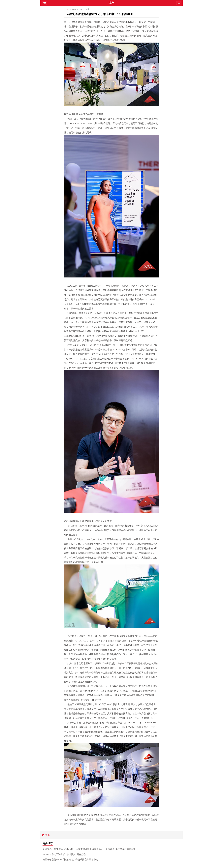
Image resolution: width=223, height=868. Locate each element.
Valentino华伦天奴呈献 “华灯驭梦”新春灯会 (64, 854)
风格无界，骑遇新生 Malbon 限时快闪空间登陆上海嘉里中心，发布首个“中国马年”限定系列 (89, 849)
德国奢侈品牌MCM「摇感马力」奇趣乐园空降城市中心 (70, 860)
